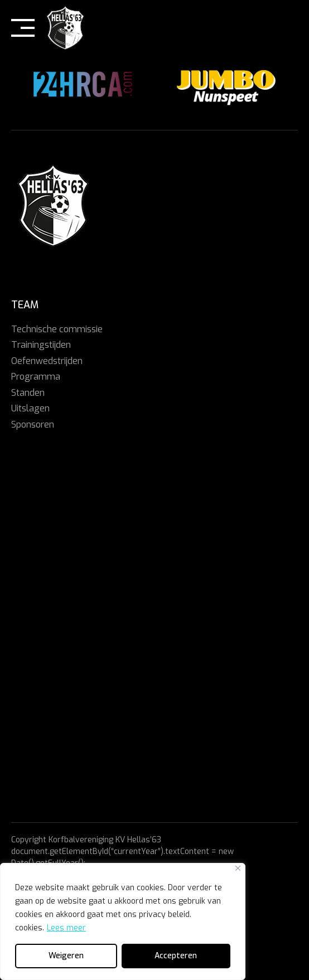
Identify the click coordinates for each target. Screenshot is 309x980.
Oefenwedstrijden (47, 361)
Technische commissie (57, 329)
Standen (28, 393)
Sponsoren (33, 424)
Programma (36, 377)
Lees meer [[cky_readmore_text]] (66, 928)
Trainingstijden (41, 345)
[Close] (238, 868)
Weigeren (66, 956)
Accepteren (176, 956)
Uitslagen (30, 408)
